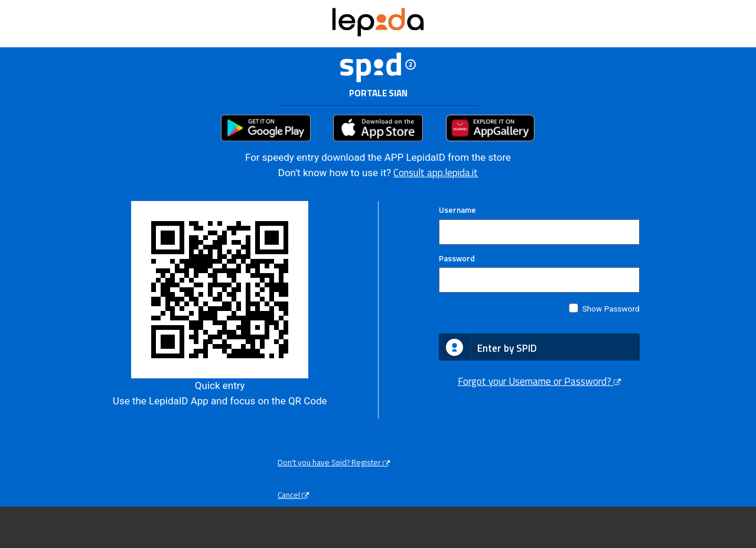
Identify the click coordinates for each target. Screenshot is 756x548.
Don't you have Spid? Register (334, 462)
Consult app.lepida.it (436, 173)
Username (457, 210)
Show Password (611, 309)
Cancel (293, 495)
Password (457, 258)
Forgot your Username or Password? (539, 381)
